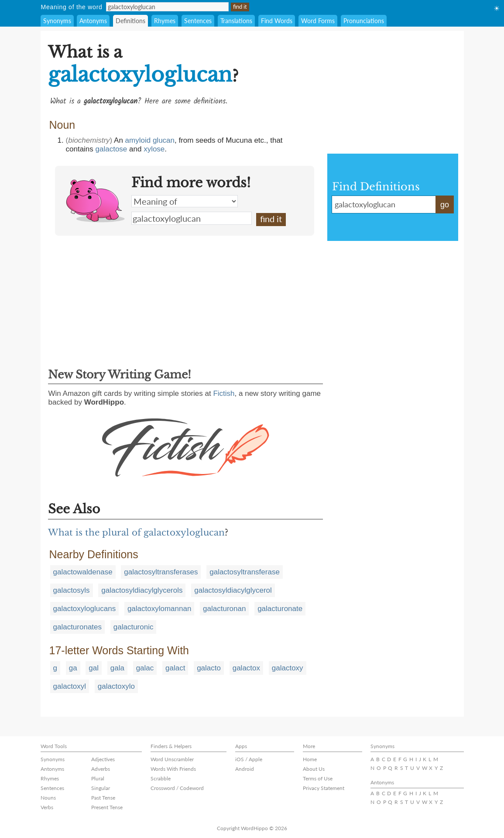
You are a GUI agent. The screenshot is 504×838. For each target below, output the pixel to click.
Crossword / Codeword (177, 788)
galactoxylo (116, 686)
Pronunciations (364, 21)
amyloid (138, 140)
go (445, 205)
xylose (154, 149)
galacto (209, 668)
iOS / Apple (249, 759)
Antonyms (93, 21)
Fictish (224, 393)
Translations (236, 21)
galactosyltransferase (245, 572)
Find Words (277, 21)
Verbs (47, 807)
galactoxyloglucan (192, 218)
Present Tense (107, 807)
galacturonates (78, 627)
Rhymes (165, 21)
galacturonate (280, 609)
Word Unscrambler (172, 759)
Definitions (130, 21)
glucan (164, 140)
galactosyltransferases (161, 572)
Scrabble (161, 778)
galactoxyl (70, 686)
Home (310, 759)
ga (73, 668)
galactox (246, 668)
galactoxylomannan (159, 609)
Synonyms (57, 21)
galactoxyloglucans (85, 609)
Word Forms (318, 21)
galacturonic (134, 627)
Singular (101, 788)
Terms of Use (318, 778)
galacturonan (224, 609)
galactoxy (288, 668)
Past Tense (103, 798)
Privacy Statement (324, 788)
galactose (111, 149)
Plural (98, 778)
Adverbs (101, 769)
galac (145, 668)
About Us (314, 769)
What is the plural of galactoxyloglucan (136, 532)
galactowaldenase (83, 572)
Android (245, 769)
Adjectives (103, 759)
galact (175, 668)
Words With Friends (173, 769)
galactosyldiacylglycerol (233, 590)
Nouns (48, 798)
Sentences (198, 21)
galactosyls (72, 590)
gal (94, 668)
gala (117, 668)
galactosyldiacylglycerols (142, 590)
